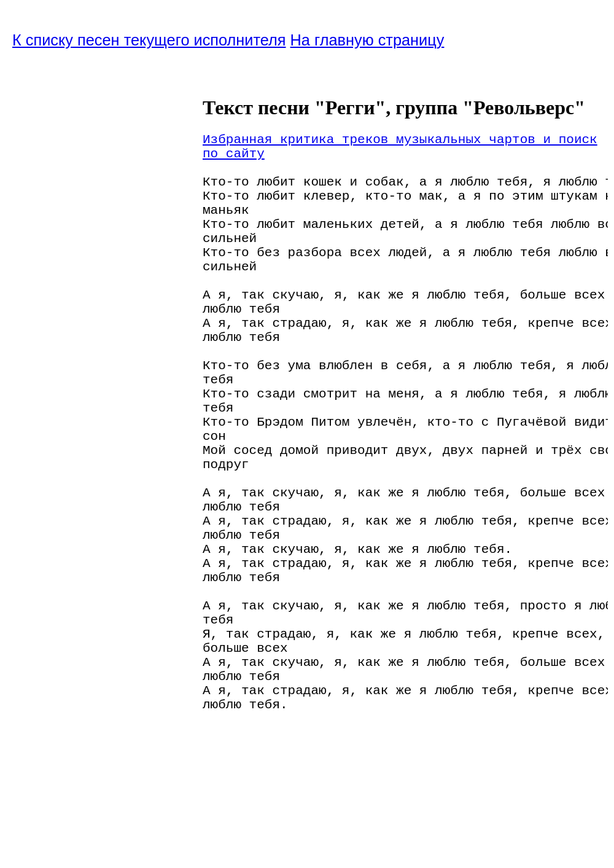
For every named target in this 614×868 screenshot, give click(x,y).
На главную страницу (367, 40)
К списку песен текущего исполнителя (149, 40)
